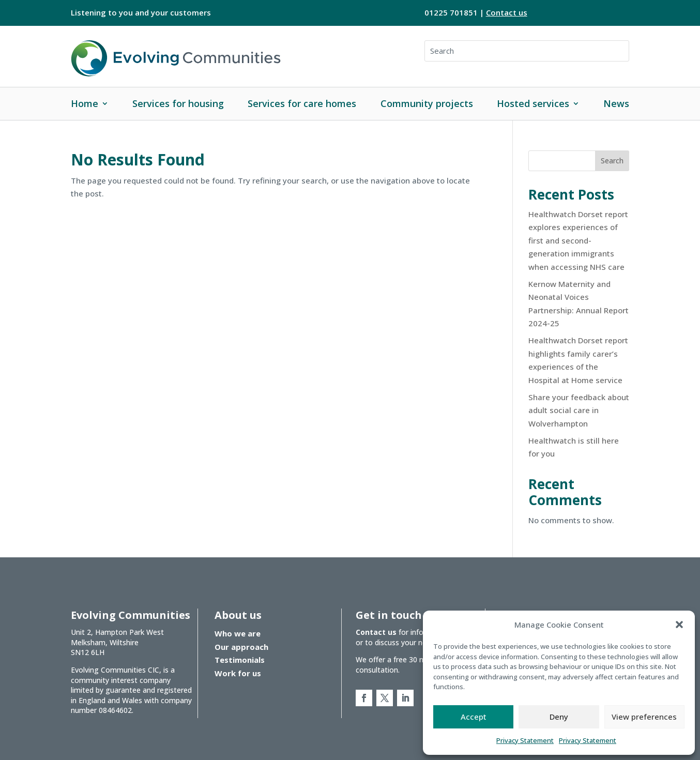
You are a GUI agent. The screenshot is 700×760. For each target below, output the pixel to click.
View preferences (644, 717)
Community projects (427, 103)
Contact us (507, 12)
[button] (679, 625)
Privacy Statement (525, 740)
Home (85, 103)
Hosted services (533, 103)
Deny (559, 717)
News (616, 103)
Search (612, 161)
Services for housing (178, 103)
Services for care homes (302, 103)
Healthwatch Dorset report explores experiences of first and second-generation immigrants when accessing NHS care (578, 240)
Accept (474, 717)
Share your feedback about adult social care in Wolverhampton (579, 410)
